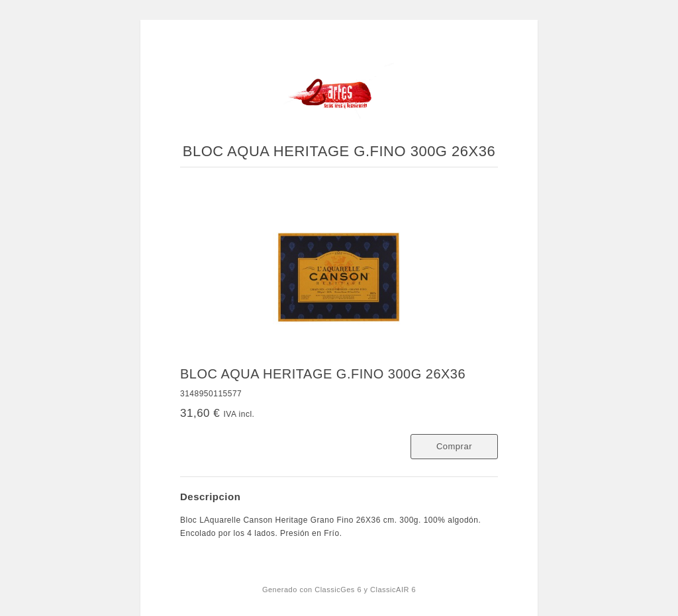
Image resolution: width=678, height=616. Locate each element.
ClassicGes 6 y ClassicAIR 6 (365, 590)
